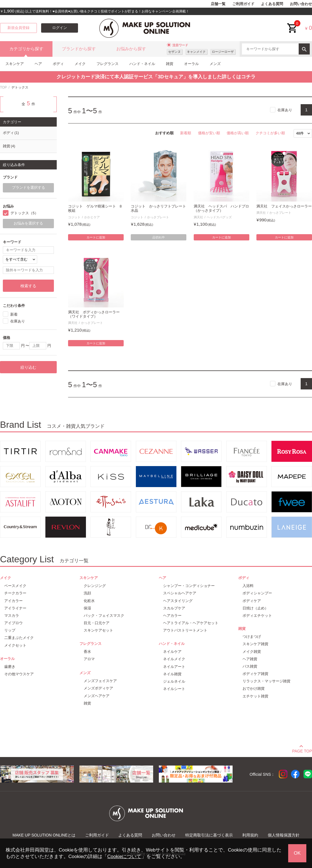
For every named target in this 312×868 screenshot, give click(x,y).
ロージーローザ (223, 52)
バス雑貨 (250, 666)
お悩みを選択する (28, 223)
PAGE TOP (302, 750)
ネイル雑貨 (172, 674)
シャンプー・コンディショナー (189, 586)
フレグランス (107, 64)
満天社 (198, 217)
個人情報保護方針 (284, 835)
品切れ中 (159, 237)
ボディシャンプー (257, 593)
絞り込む (28, 367)
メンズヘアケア (97, 696)
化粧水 (89, 601)
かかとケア (92, 217)
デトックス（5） (24, 213)
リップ (10, 630)
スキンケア (15, 64)
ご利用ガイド (243, 4)
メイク (80, 64)
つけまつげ (252, 637)
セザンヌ (174, 52)
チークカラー (15, 593)
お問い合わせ (301, 4)
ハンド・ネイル (142, 64)
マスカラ (12, 616)
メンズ (215, 64)
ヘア (38, 64)
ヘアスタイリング (178, 601)
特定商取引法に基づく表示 (209, 835)
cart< (292, 24)
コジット (74, 217)
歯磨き (10, 667)
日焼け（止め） (255, 608)
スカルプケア (174, 608)
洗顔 (87, 593)
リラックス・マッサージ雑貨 (266, 681)
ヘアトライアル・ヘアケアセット (191, 623)
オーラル (191, 64)
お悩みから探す (131, 49)
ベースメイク (15, 586)
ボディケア (252, 601)
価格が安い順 (209, 133)
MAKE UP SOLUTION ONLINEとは (44, 835)
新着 (14, 314)
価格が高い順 (238, 133)
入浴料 (248, 586)
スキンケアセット (98, 630)
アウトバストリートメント (185, 630)
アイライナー (15, 608)
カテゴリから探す (26, 49)
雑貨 (170, 64)
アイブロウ (13, 623)
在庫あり (285, 110)
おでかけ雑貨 (254, 688)
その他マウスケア (19, 674)
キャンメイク (196, 52)
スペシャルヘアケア (180, 593)
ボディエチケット (257, 616)
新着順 (186, 133)
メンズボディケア (98, 688)
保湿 (87, 608)
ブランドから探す (79, 49)
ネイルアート (174, 667)
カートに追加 (96, 237)
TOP (3, 87)
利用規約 (250, 835)
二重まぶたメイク (19, 638)
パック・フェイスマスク (104, 616)
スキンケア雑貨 (255, 644)
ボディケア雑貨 (255, 674)
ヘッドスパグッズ (219, 217)
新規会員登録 (18, 28)
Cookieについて (124, 857)
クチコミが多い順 (270, 133)
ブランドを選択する (29, 188)
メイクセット (15, 645)
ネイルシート (174, 689)
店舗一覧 (218, 4)
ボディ (58, 64)
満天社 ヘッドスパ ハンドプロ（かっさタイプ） (221, 208)
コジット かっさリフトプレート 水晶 (159, 208)
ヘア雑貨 (250, 659)
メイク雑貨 (252, 652)
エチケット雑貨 (255, 696)
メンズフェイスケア (100, 681)
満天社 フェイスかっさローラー (284, 206)
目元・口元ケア (97, 623)
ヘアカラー (172, 616)
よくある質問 (272, 4)
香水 (87, 652)
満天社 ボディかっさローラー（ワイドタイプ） (94, 314)
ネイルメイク (174, 659)
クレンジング (95, 586)
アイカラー (13, 601)
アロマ (89, 659)
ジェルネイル (174, 681)
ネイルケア (172, 652)
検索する (28, 286)
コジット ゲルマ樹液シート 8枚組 (95, 208)
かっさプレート (158, 217)
